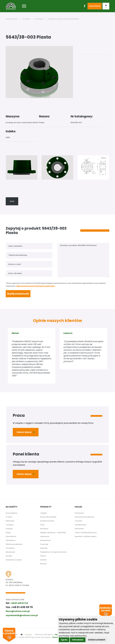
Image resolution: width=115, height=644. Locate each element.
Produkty (26, 19)
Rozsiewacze (45, 540)
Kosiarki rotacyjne (47, 521)
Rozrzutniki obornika (48, 517)
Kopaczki (44, 548)
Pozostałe (44, 544)
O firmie (9, 517)
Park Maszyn (11, 540)
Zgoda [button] (64, 640)
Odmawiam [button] (78, 640)
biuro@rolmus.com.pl (18, 611)
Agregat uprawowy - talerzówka (53, 533)
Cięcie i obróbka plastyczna (86, 533)
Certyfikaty (10, 548)
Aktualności (10, 552)
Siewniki (43, 560)
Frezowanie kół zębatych (84, 517)
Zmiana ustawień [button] (97, 640)
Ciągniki (43, 513)
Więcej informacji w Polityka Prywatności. (36, 286)
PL (106, 6)
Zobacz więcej (26, 432)
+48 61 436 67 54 (19, 603)
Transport (10, 525)
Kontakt (9, 556)
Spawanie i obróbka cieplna (86, 536)
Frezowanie (79, 513)
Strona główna (12, 19)
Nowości (43, 564)
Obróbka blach (80, 525)
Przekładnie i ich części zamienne (53, 552)
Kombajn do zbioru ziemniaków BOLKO (64, 19)
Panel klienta (95, 6)
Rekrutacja (10, 521)
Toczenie (78, 521)
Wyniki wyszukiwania (14, 544)
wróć (12, 201)
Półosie (43, 556)
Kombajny (39, 19)
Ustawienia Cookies (14, 560)
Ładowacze (45, 536)
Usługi (8, 533)
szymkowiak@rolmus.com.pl (22, 615)
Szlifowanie (79, 529)
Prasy (42, 525)
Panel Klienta (11, 536)
